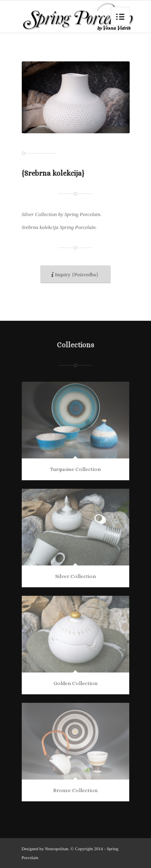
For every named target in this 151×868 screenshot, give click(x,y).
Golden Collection (75, 683)
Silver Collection (75, 576)
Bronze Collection (75, 790)
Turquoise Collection (75, 469)
